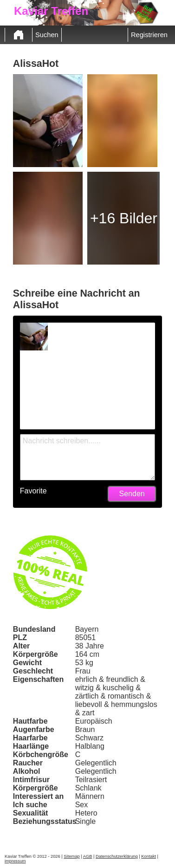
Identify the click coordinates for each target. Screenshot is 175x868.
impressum (15, 861)
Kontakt (149, 856)
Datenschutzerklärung (117, 856)
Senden (132, 494)
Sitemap (71, 856)
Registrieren (149, 35)
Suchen (47, 35)
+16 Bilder (124, 218)
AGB (88, 856)
